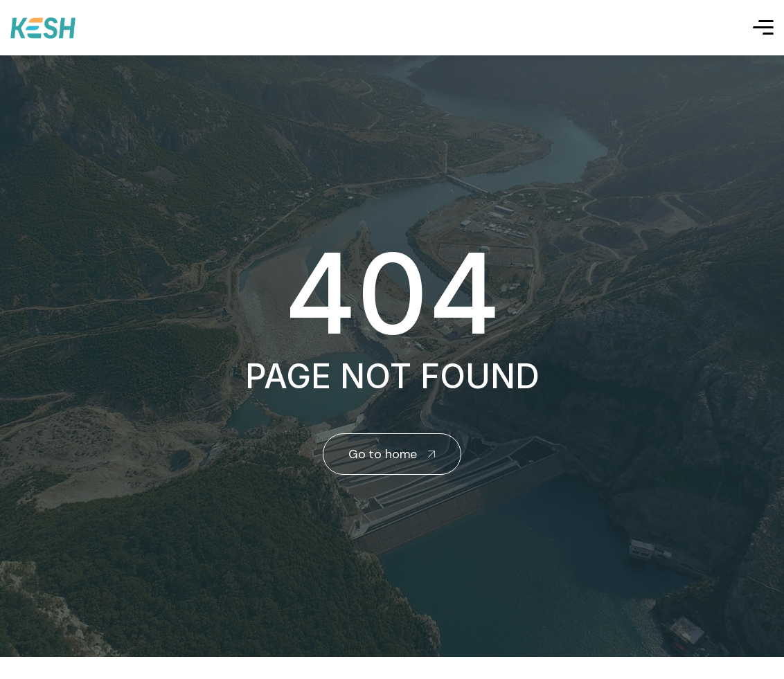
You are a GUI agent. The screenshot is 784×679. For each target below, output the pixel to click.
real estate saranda (5, 670)
